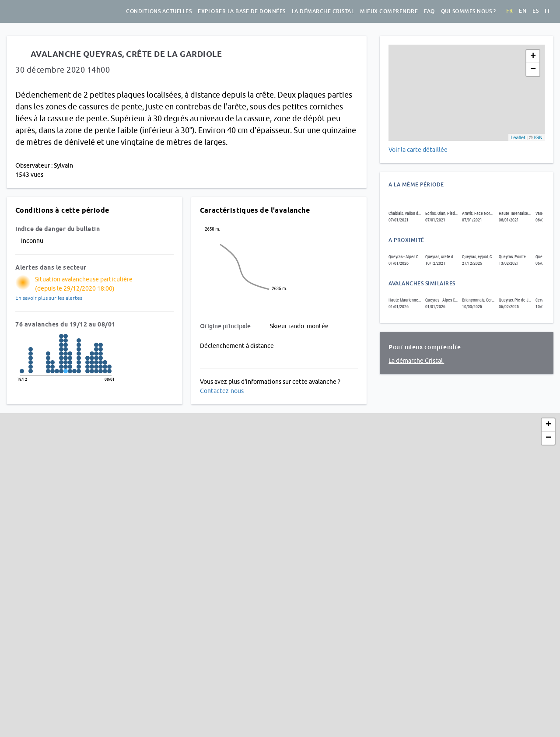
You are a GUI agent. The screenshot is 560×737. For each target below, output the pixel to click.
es (535, 11)
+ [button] (533, 56)
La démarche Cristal (323, 11)
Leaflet (518, 137)
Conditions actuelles (159, 11)
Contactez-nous (222, 391)
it (547, 11)
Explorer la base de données (242, 11)
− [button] (533, 70)
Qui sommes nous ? (469, 11)
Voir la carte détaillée (418, 150)
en (523, 11)
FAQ (429, 11)
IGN (538, 137)
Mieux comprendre (389, 11)
